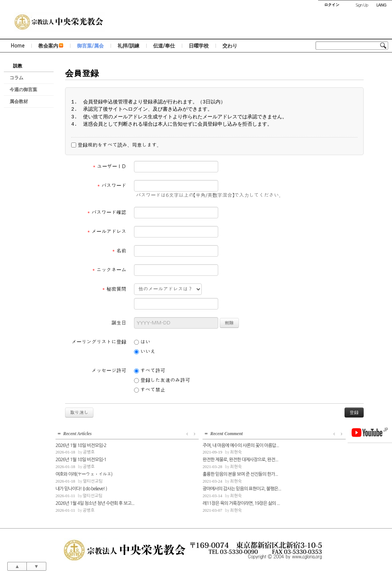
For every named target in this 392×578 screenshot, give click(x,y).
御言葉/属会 (90, 46)
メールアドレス (107, 232)
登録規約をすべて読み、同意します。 (116, 145)
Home (18, 46)
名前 (119, 251)
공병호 (89, 451)
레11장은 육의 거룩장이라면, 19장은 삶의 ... (174, 502)
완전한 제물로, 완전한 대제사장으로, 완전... (174, 459)
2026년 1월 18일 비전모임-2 (81, 444)
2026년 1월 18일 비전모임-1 (81, 459)
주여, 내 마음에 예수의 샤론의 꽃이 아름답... (174, 444)
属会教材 (19, 102)
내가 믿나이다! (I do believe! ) (81, 488)
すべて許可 (150, 371)
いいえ (145, 352)
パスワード (112, 186)
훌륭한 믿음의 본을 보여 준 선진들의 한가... (174, 473)
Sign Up (362, 5)
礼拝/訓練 (128, 46)
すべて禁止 (150, 390)
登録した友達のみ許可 (162, 380)
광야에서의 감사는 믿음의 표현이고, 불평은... (174, 488)
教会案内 (51, 46)
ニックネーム (109, 270)
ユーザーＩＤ (109, 166)
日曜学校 (199, 46)
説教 (18, 66)
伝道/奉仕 (164, 46)
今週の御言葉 (23, 90)
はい (142, 342)
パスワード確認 (107, 212)
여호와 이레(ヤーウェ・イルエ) (84, 473)
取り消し (79, 413)
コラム (16, 78)
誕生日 (119, 323)
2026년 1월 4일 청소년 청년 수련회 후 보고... (94, 502)
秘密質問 (114, 289)
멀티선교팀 (93, 480)
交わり (230, 46)
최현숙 (169, 451)
